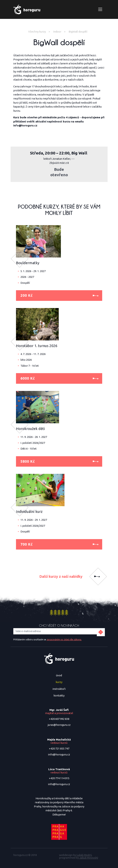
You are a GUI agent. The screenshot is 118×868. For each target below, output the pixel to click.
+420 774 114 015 (59, 778)
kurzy (59, 682)
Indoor (57, 32)
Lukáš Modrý (84, 855)
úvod (59, 675)
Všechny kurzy (37, 32)
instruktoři (59, 689)
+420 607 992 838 (59, 719)
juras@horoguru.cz (59, 725)
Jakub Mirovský (89, 858)
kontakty (59, 695)
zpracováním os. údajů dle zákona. (64, 640)
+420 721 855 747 (59, 749)
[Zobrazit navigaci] (100, 9)
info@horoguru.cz (59, 754)
